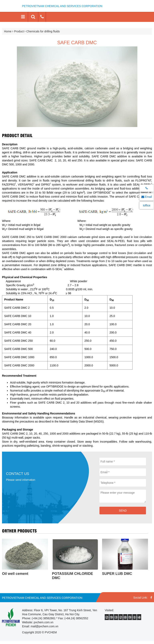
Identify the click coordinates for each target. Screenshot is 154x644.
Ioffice (146, 205)
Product (19, 31)
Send (123, 511)
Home (8, 31)
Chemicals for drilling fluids (43, 31)
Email (147, 197)
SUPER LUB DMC (117, 574)
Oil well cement (15, 574)
